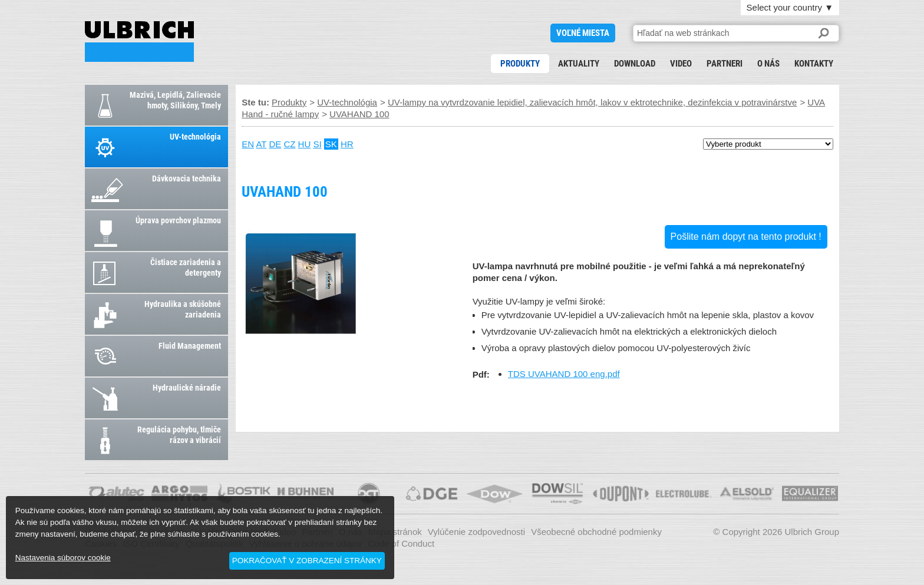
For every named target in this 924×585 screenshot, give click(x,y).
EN (248, 144)
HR (347, 144)
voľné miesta (583, 33)
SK (331, 144)
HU (305, 144)
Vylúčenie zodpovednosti (476, 532)
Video (681, 64)
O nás (768, 64)
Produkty (520, 64)
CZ (289, 144)
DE (275, 144)
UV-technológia (347, 102)
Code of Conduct (402, 543)
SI (317, 144)
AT (261, 144)
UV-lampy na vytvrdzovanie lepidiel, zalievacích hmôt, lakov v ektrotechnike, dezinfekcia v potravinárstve (593, 102)
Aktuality (579, 64)
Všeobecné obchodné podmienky (596, 532)
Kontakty (814, 64)
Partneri (725, 64)
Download (635, 64)
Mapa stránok (395, 532)
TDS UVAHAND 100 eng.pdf (564, 374)
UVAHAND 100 (139, 42)
